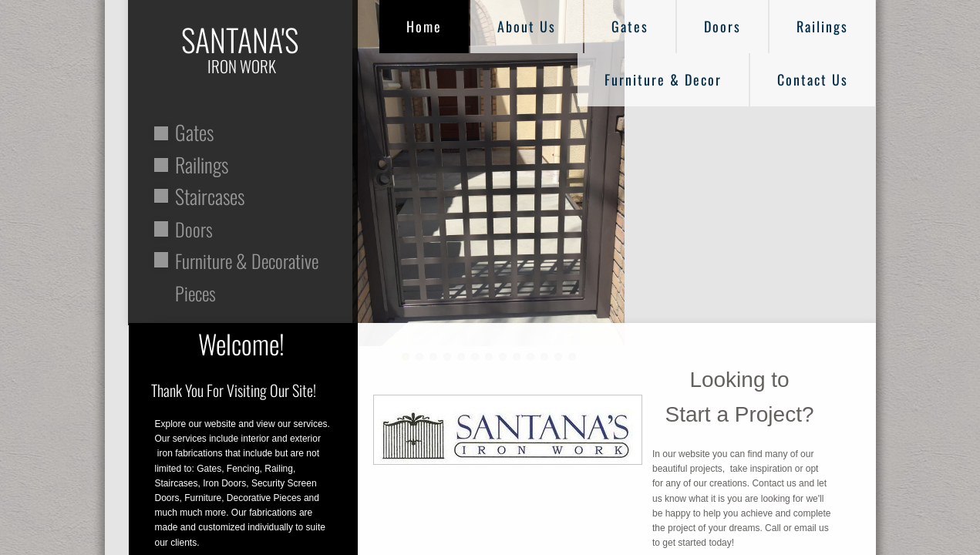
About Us (527, 26)
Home (424, 26)
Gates (630, 26)
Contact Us (813, 79)
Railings (822, 26)
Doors (722, 26)
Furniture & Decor (663, 79)
